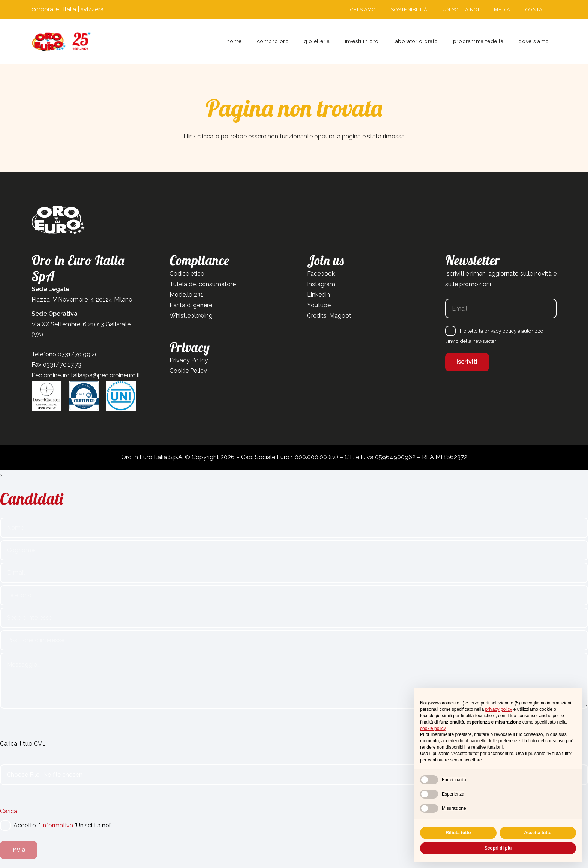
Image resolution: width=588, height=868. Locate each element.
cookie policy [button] (433, 728)
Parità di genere (191, 305)
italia (70, 9)
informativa (57, 825)
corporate (45, 9)
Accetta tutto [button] (538, 833)
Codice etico (187, 274)
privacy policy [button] (498, 709)
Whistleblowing (191, 316)
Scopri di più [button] (498, 848)
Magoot (340, 316)
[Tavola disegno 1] (61, 41)
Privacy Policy (189, 360)
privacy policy (500, 331)
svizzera (92, 9)
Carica (9, 811)
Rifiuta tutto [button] (458, 833)
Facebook (321, 274)
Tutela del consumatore (203, 284)
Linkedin (319, 295)
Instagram (321, 284)
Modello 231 (186, 295)
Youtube (319, 305)
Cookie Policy (188, 371)
